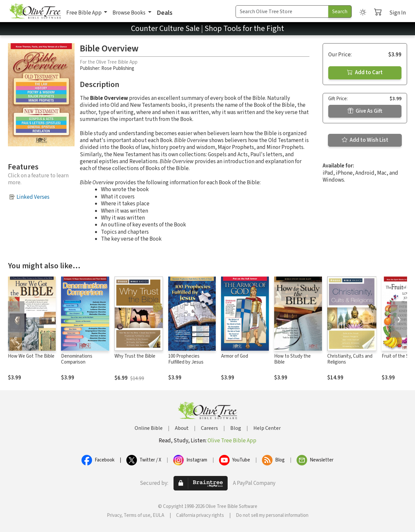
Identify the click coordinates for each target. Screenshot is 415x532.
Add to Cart (365, 73)
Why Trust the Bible (135, 356)
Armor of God (235, 356)
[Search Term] (282, 12)
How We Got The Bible (31, 356)
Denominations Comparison (77, 359)
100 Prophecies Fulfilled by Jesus (186, 359)
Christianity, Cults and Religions (350, 359)
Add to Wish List (365, 140)
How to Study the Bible (292, 359)
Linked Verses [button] (33, 197)
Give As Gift (365, 111)
